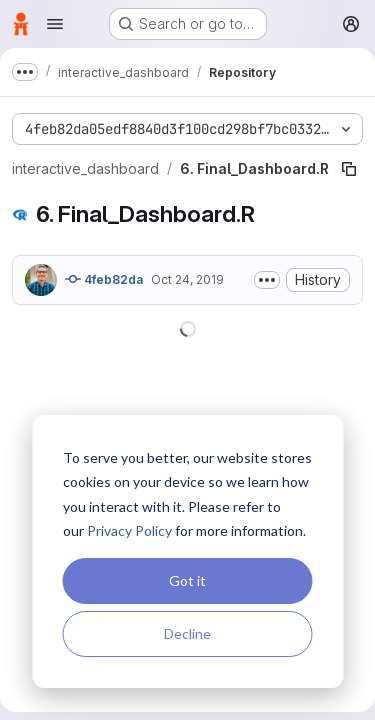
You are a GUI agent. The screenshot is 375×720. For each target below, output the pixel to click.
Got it (187, 580)
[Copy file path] (349, 169)
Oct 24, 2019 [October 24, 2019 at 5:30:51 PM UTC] (187, 279)
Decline (187, 633)
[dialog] (187, 551)
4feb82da (104, 279)
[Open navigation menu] (55, 24)
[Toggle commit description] (267, 280)
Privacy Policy (129, 530)
